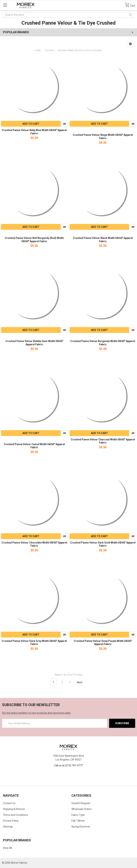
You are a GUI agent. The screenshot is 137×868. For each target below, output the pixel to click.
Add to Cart (31, 124)
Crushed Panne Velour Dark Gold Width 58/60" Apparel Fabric (103, 544)
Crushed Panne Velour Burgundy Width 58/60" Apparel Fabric (103, 343)
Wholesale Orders (82, 809)
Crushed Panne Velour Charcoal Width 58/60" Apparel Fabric (103, 441)
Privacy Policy (11, 821)
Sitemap (8, 827)
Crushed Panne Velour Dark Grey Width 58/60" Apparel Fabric (34, 643)
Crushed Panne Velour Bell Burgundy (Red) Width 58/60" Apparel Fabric (34, 240)
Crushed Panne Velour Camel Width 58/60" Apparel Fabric (34, 446)
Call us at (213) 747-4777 (68, 765)
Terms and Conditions (15, 815)
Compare (64, 124)
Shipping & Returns (14, 809)
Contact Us (9, 803)
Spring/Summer (81, 827)
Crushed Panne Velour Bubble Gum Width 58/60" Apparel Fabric (34, 343)
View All (7, 848)
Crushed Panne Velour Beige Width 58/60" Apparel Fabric (103, 137)
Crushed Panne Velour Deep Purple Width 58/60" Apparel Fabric (103, 643)
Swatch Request (81, 803)
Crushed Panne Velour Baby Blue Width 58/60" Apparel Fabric (34, 132)
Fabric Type (78, 815)
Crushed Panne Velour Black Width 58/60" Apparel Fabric (103, 240)
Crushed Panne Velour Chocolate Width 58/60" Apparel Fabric (34, 544)
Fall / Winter (78, 821)
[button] (130, 44)
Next (82, 682)
